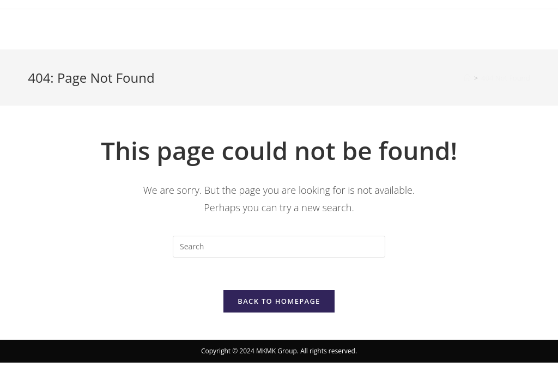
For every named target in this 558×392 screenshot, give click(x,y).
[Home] (467, 78)
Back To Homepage (279, 301)
